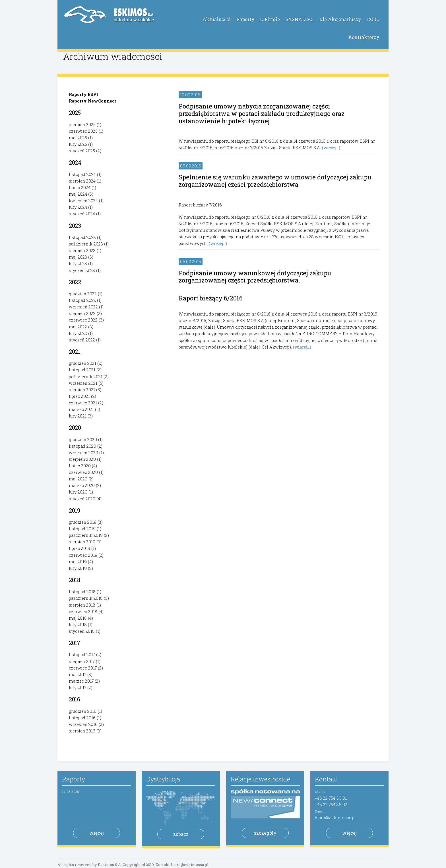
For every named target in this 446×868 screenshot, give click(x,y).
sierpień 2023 (82, 250)
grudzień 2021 (82, 363)
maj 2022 (78, 327)
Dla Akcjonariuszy (340, 19)
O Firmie (270, 19)
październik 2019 (86, 535)
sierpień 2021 (82, 390)
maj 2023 (78, 257)
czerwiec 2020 (83, 472)
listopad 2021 (82, 370)
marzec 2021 (81, 409)
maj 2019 (78, 562)
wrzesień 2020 (83, 453)
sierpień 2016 (82, 731)
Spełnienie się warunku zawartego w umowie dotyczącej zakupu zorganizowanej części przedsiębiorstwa (275, 181)
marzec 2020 (82, 485)
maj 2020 (78, 479)
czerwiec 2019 (83, 555)
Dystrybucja (163, 779)
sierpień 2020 (82, 459)
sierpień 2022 (82, 313)
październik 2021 (86, 377)
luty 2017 (78, 688)
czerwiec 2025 (83, 131)
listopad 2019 (82, 529)
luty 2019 (78, 568)
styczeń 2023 (82, 270)
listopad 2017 (82, 655)
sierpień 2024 (82, 181)
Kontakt (327, 779)
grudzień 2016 (83, 711)
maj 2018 (78, 618)
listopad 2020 (82, 446)
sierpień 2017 (82, 661)
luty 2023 (78, 264)
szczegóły (265, 833)
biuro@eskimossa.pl (335, 818)
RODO (373, 19)
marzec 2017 (81, 681)
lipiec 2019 (80, 548)
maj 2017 (78, 674)
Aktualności (217, 19)
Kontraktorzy (364, 37)
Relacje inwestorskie (260, 779)
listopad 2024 (82, 174)
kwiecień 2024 (83, 201)
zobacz (181, 834)
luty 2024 (78, 207)
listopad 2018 (82, 592)
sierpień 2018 (82, 605)
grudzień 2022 (83, 294)
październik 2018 (86, 598)
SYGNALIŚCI (300, 19)
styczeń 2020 (82, 499)
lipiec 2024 (80, 188)
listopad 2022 (82, 300)
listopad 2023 (82, 237)
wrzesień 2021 (83, 383)
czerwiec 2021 (83, 403)
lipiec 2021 (79, 396)
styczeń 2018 (82, 631)
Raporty (245, 19)
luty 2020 (78, 492)
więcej (97, 833)
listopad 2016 (82, 718)
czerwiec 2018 (83, 612)
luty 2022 (78, 333)
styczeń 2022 (82, 340)
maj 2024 (78, 194)
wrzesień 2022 (83, 307)
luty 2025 (78, 144)
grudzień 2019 (83, 522)
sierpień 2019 (82, 542)
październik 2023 (86, 244)
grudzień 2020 (83, 440)
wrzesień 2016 (83, 724)
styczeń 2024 (82, 214)
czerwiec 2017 (83, 668)
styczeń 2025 (82, 151)
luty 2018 (78, 625)
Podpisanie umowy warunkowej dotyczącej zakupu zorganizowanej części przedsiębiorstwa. (255, 277)
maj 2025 (78, 138)
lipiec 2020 (80, 466)
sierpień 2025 (82, 125)
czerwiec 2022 (83, 320)
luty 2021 (78, 416)
